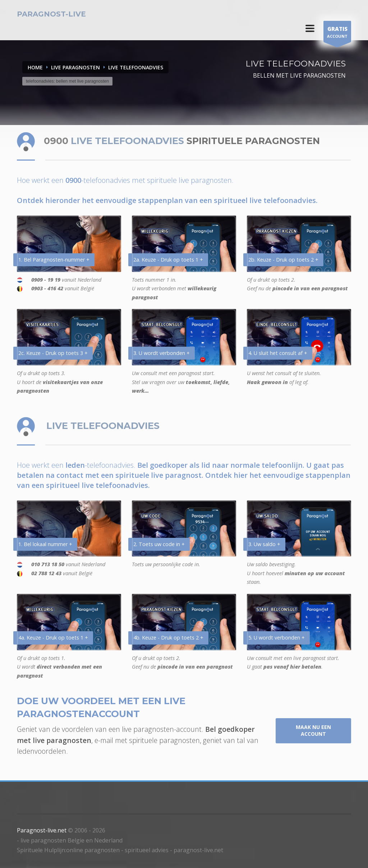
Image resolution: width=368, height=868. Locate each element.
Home (35, 67)
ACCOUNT (337, 33)
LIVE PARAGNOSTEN (75, 67)
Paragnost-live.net (42, 830)
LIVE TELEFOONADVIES (136, 67)
